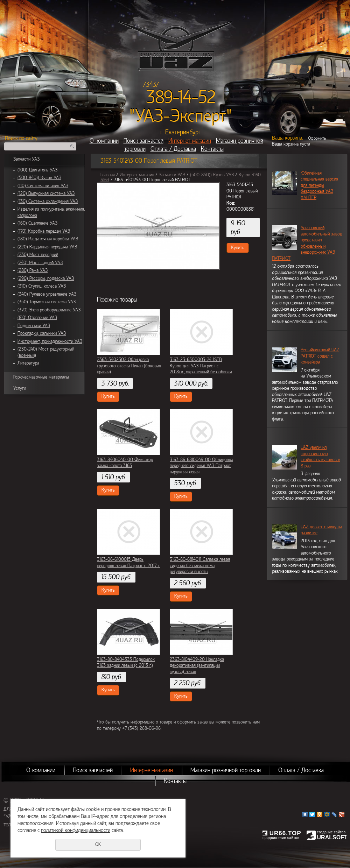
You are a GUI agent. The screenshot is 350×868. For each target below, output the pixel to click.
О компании (104, 141)
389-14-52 (181, 97)
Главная (108, 175)
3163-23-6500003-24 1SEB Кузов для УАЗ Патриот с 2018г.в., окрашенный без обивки (201, 366)
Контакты (212, 149)
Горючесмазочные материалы (41, 377)
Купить (238, 248)
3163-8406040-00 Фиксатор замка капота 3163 (125, 463)
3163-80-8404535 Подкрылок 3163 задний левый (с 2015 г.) (126, 663)
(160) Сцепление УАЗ (37, 223)
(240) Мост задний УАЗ (40, 263)
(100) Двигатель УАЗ (37, 170)
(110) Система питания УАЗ (43, 186)
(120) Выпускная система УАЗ (46, 193)
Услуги (20, 388)
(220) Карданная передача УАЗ (47, 247)
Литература (28, 363)
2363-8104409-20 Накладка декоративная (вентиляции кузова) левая (197, 666)
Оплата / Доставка (173, 149)
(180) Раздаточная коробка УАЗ (48, 239)
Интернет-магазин (190, 141)
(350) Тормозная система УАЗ (47, 302)
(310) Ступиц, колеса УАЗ (42, 286)
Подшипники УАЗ (34, 326)
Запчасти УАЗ (26, 159)
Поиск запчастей (143, 141)
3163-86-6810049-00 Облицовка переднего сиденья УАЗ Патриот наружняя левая (201, 466)
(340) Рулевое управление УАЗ (47, 294)
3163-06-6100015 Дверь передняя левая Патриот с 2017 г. (128, 563)
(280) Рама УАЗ (33, 270)
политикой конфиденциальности (76, 830)
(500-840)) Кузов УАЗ (39, 178)
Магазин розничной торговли (226, 770)
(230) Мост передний (38, 255)
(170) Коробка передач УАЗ (44, 231)
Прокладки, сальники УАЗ (42, 333)
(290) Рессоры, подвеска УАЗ (46, 278)
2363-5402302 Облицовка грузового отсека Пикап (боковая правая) (129, 366)
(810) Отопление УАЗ (37, 318)
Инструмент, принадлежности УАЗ (50, 341)
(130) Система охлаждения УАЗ (48, 202)
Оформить (317, 138)
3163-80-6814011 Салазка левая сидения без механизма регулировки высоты (200, 566)
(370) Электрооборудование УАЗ (49, 310)
